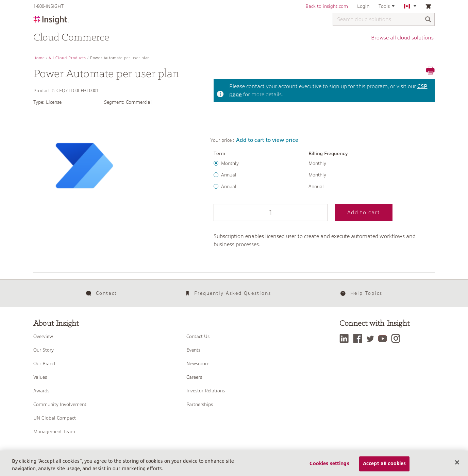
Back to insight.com (327, 6)
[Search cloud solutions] (384, 19)
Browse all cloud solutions (403, 38)
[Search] (428, 20)
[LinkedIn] (346, 336)
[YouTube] (386, 336)
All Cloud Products (67, 58)
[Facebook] (360, 336)
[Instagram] (399, 336)
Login (363, 6)
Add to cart (283, 213)
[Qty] (231, 213)
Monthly (230, 163)
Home (39, 58)
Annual (229, 175)
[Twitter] (373, 336)
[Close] (457, 468)
